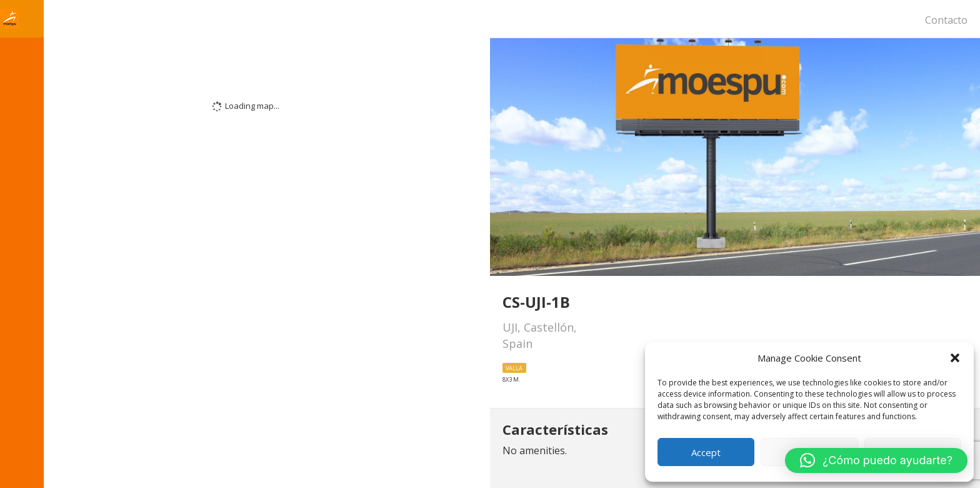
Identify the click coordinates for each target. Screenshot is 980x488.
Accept (706, 452)
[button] (955, 358)
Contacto (946, 20)
